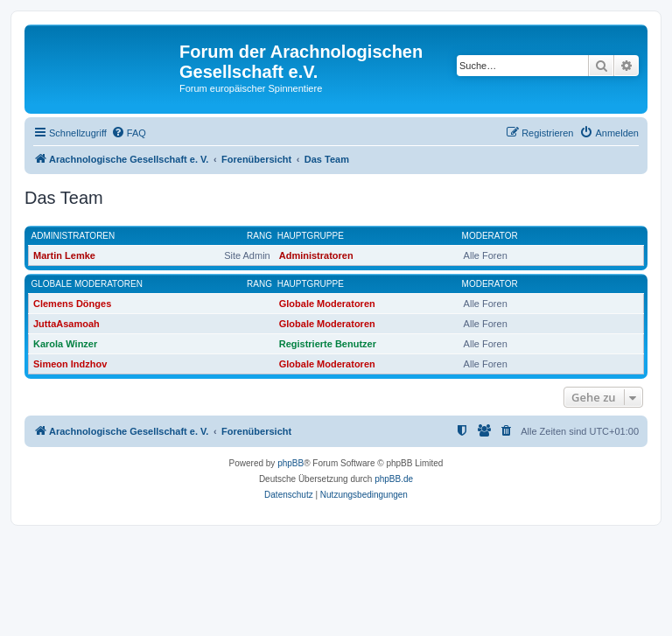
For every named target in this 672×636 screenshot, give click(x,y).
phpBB (290, 463)
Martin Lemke (64, 255)
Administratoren (73, 236)
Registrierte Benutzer (328, 344)
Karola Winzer (65, 344)
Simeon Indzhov (70, 364)
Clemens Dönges (72, 304)
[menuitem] (129, 133)
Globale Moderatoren (87, 284)
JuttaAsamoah (66, 324)
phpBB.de (394, 479)
